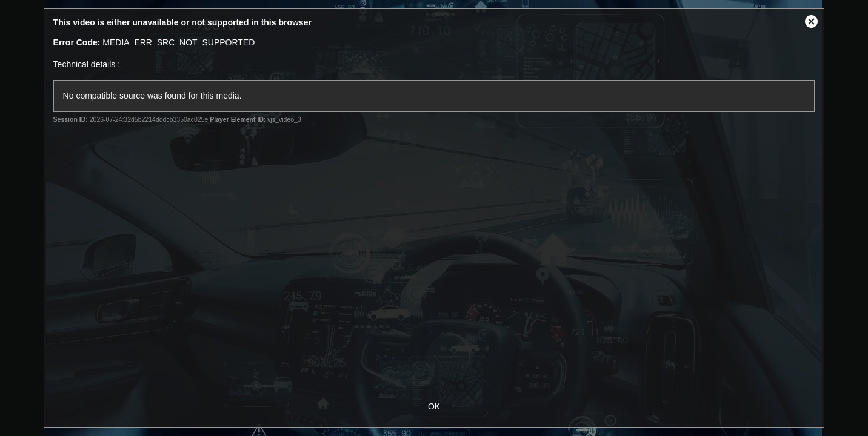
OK (434, 406)
